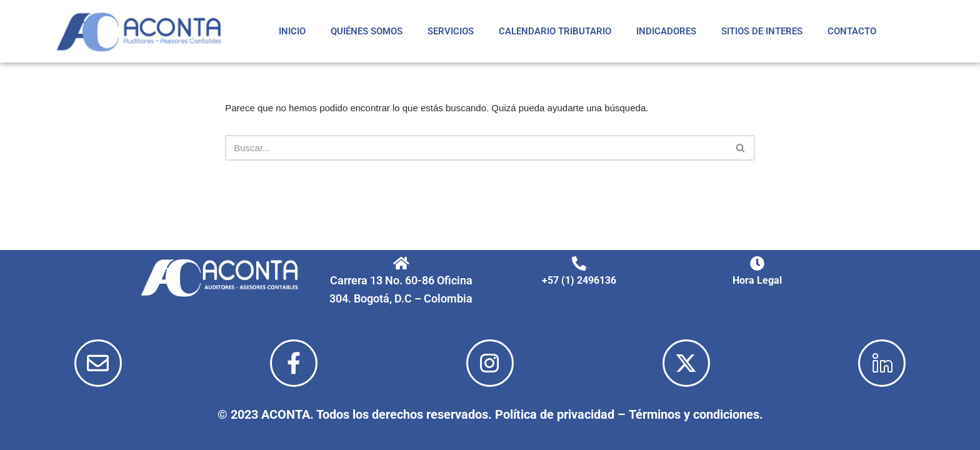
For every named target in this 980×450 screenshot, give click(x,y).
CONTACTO (852, 31)
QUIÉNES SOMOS (367, 31)
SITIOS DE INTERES (762, 31)
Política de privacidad (555, 414)
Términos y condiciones (694, 414)
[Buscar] (476, 148)
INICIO (292, 31)
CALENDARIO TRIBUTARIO (555, 31)
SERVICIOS (451, 31)
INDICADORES (666, 31)
